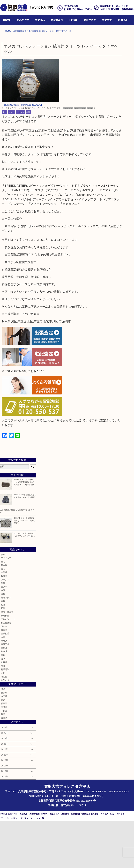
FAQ (112, 861)
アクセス (104, 861)
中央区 (4, 758)
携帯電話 (5, 717)
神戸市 (4, 740)
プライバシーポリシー (9, 866)
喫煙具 (4, 688)
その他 (4, 724)
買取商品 (40, 20)
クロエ (4, 602)
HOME (7, 20)
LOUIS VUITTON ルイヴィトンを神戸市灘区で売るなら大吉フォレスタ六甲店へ (24, 530)
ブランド (20, 160)
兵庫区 (4, 765)
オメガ (11, 160)
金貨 (3, 641)
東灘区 (4, 754)
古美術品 (5, 681)
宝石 (3, 616)
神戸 (3, 762)
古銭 (3, 648)
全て (4, 160)
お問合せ (120, 861)
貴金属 (4, 612)
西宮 (3, 747)
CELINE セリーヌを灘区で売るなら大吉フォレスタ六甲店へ (24, 568)
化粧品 (4, 710)
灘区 (3, 736)
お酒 (3, 652)
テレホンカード (8, 667)
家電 (3, 684)
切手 (3, 656)
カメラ (4, 634)
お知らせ (5, 728)
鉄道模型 (5, 663)
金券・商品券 (7, 659)
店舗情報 (123, 20)
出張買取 (75, 861)
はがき (4, 674)
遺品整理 (94, 861)
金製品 (4, 620)
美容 (3, 713)
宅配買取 (85, 861)
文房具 (4, 695)
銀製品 (4, 623)
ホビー (4, 720)
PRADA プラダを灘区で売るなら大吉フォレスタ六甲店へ (25, 545)
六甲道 (4, 744)
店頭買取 (65, 861)
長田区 (4, 751)
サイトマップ (27, 866)
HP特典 (73, 20)
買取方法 (107, 20)
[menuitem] (7, 20)
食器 (3, 638)
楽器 (3, 702)
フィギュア (6, 605)
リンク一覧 (39, 866)
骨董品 (4, 677)
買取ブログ (90, 20)
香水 (3, 706)
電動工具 (5, 692)
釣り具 (4, 699)
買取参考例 (57, 20)
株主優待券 (6, 670)
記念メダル (6, 645)
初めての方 (23, 20)
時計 (28, 160)
